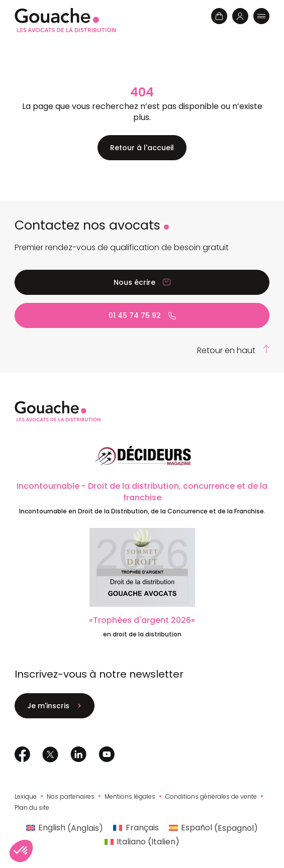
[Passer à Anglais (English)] (65, 828)
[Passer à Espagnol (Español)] (213, 828)
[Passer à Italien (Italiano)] (142, 842)
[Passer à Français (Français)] (136, 828)
